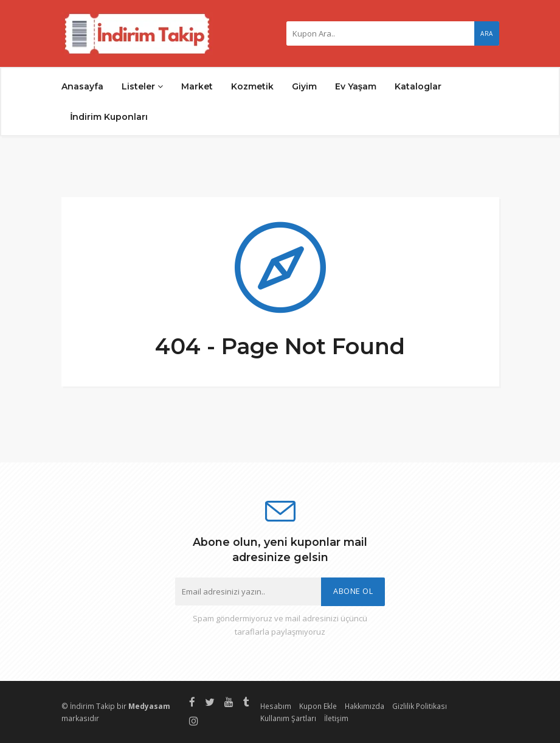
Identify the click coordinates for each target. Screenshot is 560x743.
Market (197, 86)
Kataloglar (418, 86)
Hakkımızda (365, 706)
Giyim (304, 86)
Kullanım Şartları (288, 718)
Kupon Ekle (318, 706)
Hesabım (276, 706)
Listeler (142, 86)
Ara (487, 33)
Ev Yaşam (356, 86)
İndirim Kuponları (109, 117)
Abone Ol (353, 591)
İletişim (336, 718)
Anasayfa (82, 86)
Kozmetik (252, 86)
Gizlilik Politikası (420, 706)
